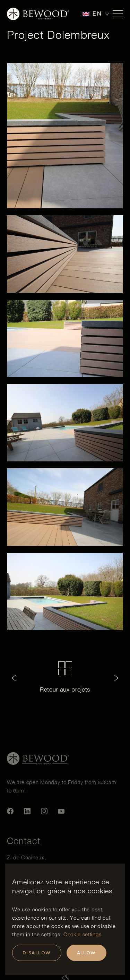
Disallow (37, 953)
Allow (86, 953)
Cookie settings (82, 934)
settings (51, 934)
